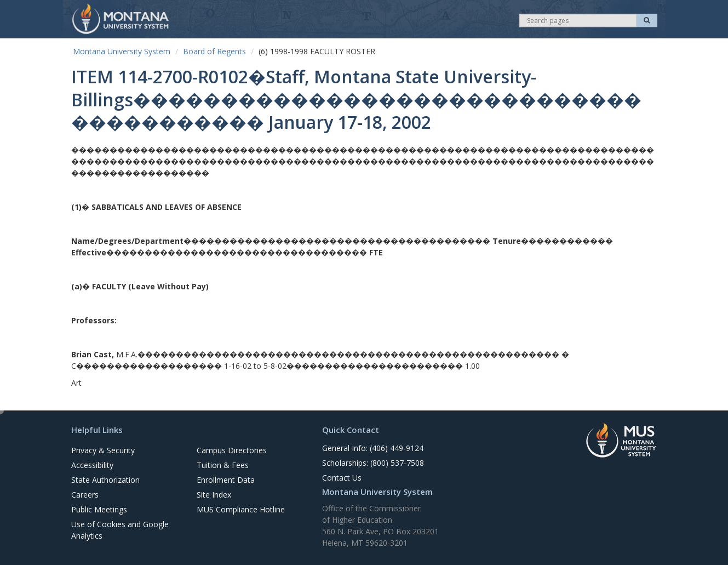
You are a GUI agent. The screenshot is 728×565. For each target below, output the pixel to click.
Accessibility (92, 465)
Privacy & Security (103, 450)
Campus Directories (232, 450)
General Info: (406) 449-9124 (373, 448)
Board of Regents (214, 51)
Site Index (214, 495)
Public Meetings (99, 509)
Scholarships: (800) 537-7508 (373, 463)
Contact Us (342, 478)
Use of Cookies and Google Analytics (120, 530)
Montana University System (122, 51)
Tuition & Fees (223, 465)
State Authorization (105, 480)
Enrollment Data (226, 480)
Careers (85, 495)
